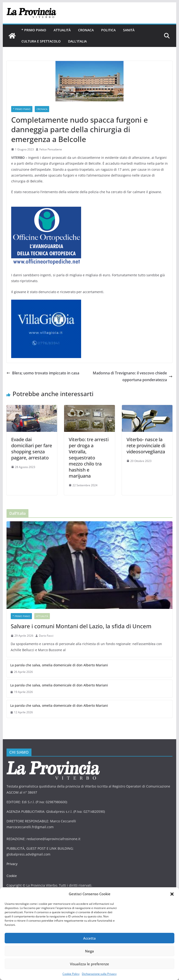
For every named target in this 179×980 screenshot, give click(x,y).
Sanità (129, 30)
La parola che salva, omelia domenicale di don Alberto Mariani (57, 659)
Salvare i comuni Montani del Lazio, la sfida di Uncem (80, 620)
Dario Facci (46, 630)
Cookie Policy (71, 974)
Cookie (12, 870)
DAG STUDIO (45, 885)
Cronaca (86, 30)
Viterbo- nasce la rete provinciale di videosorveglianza (146, 446)
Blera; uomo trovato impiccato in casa (43, 373)
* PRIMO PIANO (34, 30)
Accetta (89, 938)
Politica (108, 30)
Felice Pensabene (50, 149)
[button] (172, 894)
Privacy (12, 858)
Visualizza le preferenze (89, 964)
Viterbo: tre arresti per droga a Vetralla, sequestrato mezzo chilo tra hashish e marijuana (89, 455)
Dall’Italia (77, 41)
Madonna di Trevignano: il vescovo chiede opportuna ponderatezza (133, 376)
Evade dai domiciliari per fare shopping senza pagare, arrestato (32, 449)
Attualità (62, 30)
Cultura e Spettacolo (41, 41)
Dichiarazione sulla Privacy (99, 974)
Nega (89, 951)
